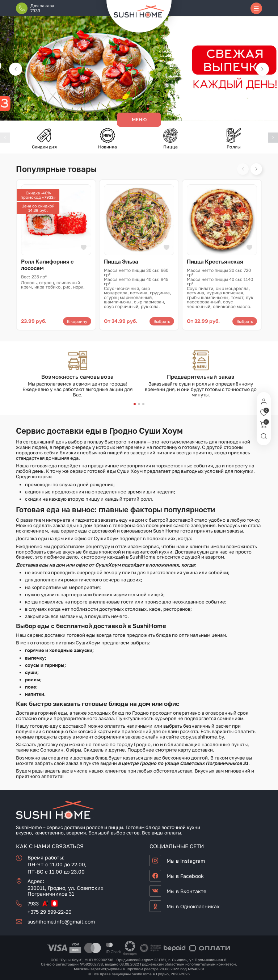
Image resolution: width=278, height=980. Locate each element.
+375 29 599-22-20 (50, 912)
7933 (33, 903)
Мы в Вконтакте (186, 891)
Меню (139, 119)
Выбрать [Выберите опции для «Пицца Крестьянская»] (245, 321)
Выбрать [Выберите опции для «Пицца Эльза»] (162, 321)
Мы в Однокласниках (193, 906)
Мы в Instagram (186, 861)
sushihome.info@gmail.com (61, 922)
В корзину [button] (77, 321)
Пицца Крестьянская (215, 261)
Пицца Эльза (121, 261)
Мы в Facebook (185, 876)
